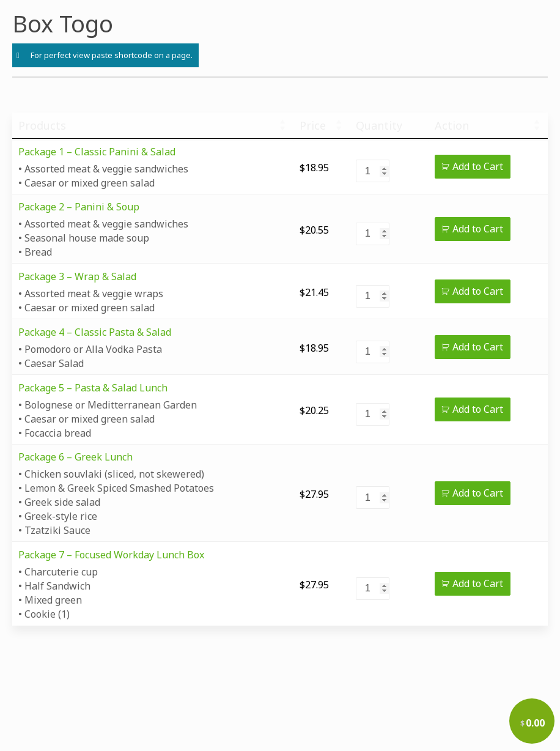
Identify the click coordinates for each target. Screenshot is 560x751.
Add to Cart (478, 166)
